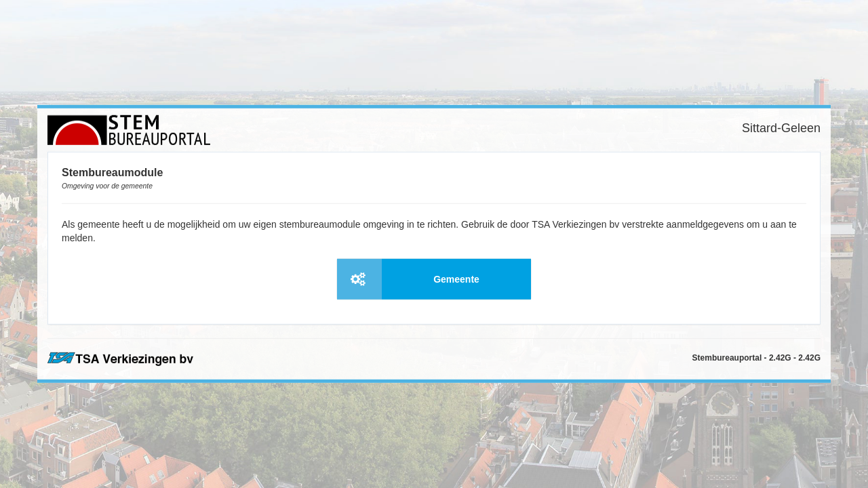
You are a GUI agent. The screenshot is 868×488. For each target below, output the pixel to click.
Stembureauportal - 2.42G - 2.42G (756, 358)
